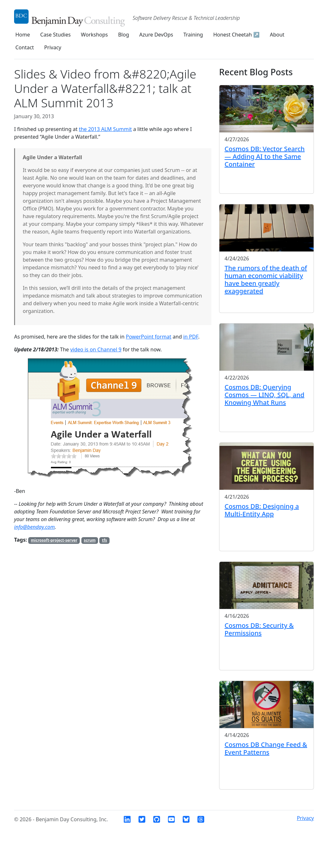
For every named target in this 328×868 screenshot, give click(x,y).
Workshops (94, 35)
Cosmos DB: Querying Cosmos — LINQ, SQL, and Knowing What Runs (264, 395)
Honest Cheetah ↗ (237, 35)
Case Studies (56, 35)
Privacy (53, 47)
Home (23, 35)
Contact (25, 47)
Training (193, 35)
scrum (90, 540)
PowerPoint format (149, 337)
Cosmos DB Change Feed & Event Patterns (266, 748)
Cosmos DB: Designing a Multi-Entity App (262, 510)
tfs (104, 540)
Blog (124, 35)
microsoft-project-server (54, 540)
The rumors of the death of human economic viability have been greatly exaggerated (266, 279)
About (277, 35)
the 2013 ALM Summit (105, 129)
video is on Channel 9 (96, 349)
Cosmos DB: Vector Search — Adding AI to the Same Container (265, 156)
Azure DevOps (156, 35)
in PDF (191, 337)
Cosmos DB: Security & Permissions (259, 629)
